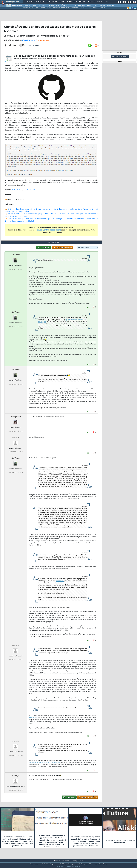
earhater (16, 442)
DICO (95, 8)
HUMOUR (102, 8)
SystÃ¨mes (110, 5)
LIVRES (49, 8)
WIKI (90, 8)
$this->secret (60, 585)
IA (39, 5)
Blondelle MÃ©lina (28, 42)
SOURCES (75, 8)
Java (57, 5)
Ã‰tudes (91, 2)
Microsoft (51, 5)
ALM (44, 5)
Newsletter (72, 2)
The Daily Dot (29, 191)
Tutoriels (40, 2)
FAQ (48, 2)
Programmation (80, 5)
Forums (30, 2)
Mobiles (102, 5)
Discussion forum (120, 57)
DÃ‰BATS (83, 8)
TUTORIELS (26, 8)
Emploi (82, 2)
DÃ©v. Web (65, 5)
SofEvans (16, 259)
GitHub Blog (17, 191)
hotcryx (16, 780)
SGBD (89, 5)
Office (95, 5)
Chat (62, 2)
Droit (100, 2)
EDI (72, 5)
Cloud (35, 5)
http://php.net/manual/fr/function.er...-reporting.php (45, 767)
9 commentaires (44, 42)
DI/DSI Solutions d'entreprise (21, 5)
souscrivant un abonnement (49, 232)
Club (106, 2)
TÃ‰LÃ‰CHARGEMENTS (61, 8)
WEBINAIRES (41, 8)
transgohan (16, 421)
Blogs (55, 2)
